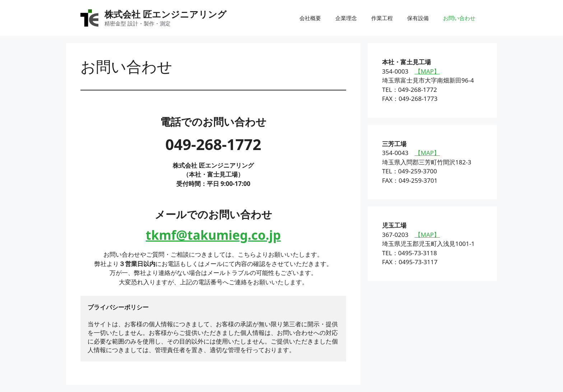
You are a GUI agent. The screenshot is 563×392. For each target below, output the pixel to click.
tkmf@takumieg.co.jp (213, 235)
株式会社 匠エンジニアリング (166, 14)
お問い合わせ (459, 18)
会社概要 (310, 18)
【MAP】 (427, 71)
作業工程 (382, 18)
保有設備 (418, 18)
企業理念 (346, 18)
